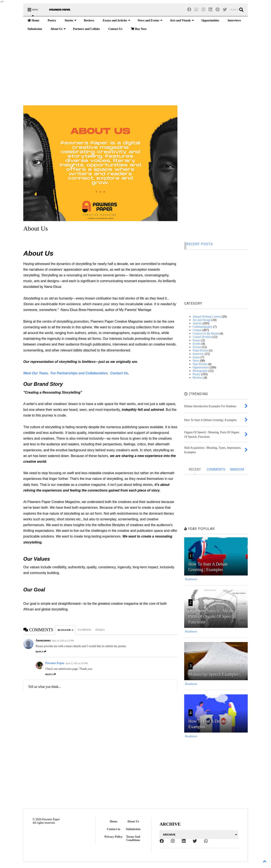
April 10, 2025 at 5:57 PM (63, 641)
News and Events (150, 20)
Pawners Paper (55, 663)
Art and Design (202, 320)
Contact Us (115, 29)
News (196, 361)
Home (33, 20)
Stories (71, 20)
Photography (200, 371)
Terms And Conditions (133, 838)
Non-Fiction (200, 364)
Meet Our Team (35, 373)
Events (197, 344)
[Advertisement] (135, 69)
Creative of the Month (206, 334)
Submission (35, 29)
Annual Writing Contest (207, 317)
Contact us (113, 829)
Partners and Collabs (86, 29)
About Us (58, 29)
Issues (196, 357)
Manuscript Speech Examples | (215, 674)
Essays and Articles (116, 20)
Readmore (191, 579)
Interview (198, 354)
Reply (41, 652)
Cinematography (203, 327)
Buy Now (139, 29)
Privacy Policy (113, 837)
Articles (197, 323)
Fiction (197, 347)
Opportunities (210, 20)
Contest (197, 330)
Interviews (234, 20)
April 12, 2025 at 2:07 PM (77, 663)
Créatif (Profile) (202, 337)
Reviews (89, 20)
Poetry (52, 20)
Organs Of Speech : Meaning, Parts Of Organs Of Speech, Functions (214, 616)
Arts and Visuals (182, 20)
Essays (197, 340)
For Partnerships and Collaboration (79, 373)
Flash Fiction (200, 350)
